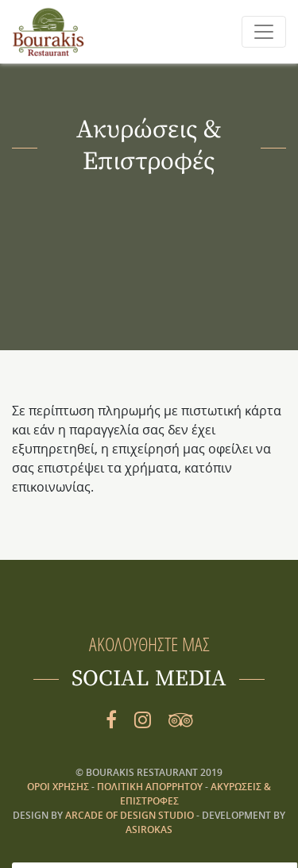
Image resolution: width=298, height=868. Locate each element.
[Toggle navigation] (264, 32)
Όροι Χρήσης (59, 787)
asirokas (149, 829)
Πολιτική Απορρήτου (151, 787)
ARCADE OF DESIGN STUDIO (130, 815)
